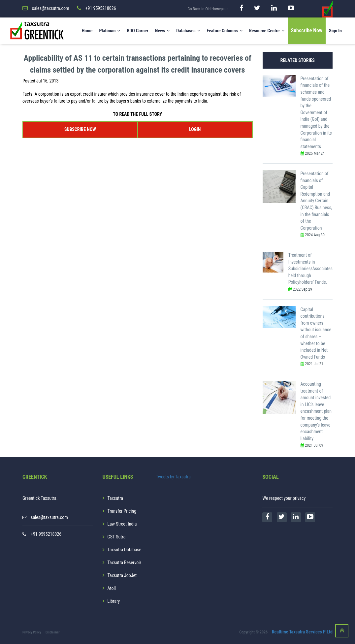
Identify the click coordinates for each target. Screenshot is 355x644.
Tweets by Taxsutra (173, 477)
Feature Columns (225, 31)
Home (87, 31)
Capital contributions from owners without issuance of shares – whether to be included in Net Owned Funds (316, 333)
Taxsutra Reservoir (124, 563)
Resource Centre (267, 31)
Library (114, 601)
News (162, 31)
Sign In (335, 31)
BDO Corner (137, 31)
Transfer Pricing (122, 511)
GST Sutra (117, 537)
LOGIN (195, 129)
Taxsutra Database (125, 550)
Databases (188, 31)
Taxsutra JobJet (122, 575)
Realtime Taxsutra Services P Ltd (302, 632)
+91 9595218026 (46, 534)
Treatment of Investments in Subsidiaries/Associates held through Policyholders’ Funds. (310, 269)
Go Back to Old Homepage (208, 9)
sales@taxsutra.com (49, 517)
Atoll (112, 588)
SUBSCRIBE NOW (80, 129)
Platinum (110, 31)
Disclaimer (53, 632)
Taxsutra (115, 498)
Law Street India (122, 524)
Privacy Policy (32, 632)
